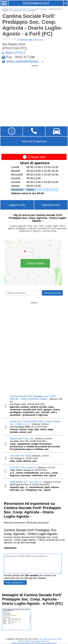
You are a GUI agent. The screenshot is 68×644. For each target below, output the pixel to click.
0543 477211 (15, 53)
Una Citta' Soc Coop (21, 456)
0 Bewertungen (25, 40)
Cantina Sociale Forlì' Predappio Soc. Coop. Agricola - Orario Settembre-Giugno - (33, 398)
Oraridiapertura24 (8, 9)
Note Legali (43, 639)
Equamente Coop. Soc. (22, 438)
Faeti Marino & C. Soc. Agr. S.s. (27, 482)
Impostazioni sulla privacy (40, 641)
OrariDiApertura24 (36, 3)
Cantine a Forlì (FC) (41, 9)
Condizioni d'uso (55, 639)
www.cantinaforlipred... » (25, 61)
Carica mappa (35, 263)
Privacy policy (24, 641)
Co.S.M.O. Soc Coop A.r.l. (24, 467)
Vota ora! (39, 40)
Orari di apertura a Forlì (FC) (24, 9)
